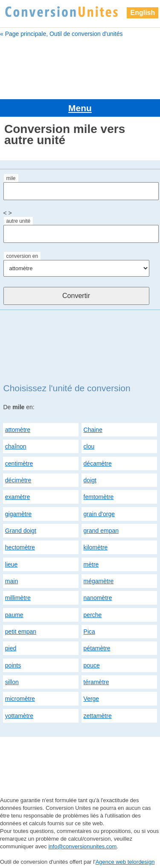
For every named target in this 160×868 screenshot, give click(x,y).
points (13, 665)
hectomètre (20, 547)
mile (11, 178)
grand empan (101, 531)
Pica (89, 632)
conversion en (22, 256)
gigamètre (18, 514)
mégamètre (99, 581)
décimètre (18, 480)
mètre (91, 564)
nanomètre (98, 598)
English (143, 13)
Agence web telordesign (125, 862)
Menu (80, 108)
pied (11, 648)
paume (14, 615)
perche (93, 615)
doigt (90, 480)
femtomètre (99, 497)
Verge (92, 699)
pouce (92, 665)
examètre (17, 497)
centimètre (19, 464)
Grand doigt (21, 531)
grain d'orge (99, 514)
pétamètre (97, 648)
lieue (12, 564)
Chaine (93, 430)
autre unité (19, 221)
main (12, 581)
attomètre (18, 430)
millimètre (18, 598)
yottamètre (19, 716)
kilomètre (96, 547)
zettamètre (98, 716)
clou (89, 446)
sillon (12, 682)
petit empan (21, 632)
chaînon (16, 446)
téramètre (96, 682)
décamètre (98, 464)
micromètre (20, 699)
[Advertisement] (80, 67)
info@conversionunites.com (82, 846)
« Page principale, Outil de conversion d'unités (61, 34)
